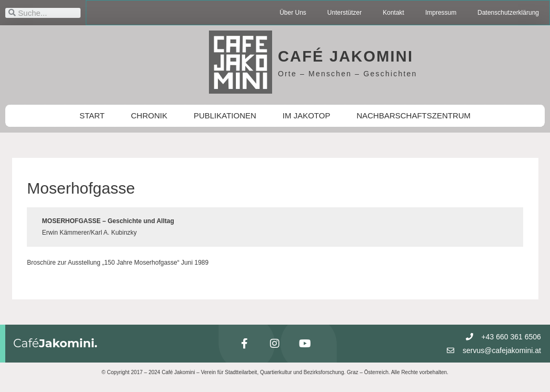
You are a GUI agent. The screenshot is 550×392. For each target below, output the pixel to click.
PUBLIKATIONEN (225, 115)
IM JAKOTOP (307, 115)
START (92, 115)
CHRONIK (149, 115)
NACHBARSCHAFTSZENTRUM (413, 115)
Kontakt (393, 13)
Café (55, 343)
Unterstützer (344, 13)
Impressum (441, 13)
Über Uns (293, 13)
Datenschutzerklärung (508, 13)
